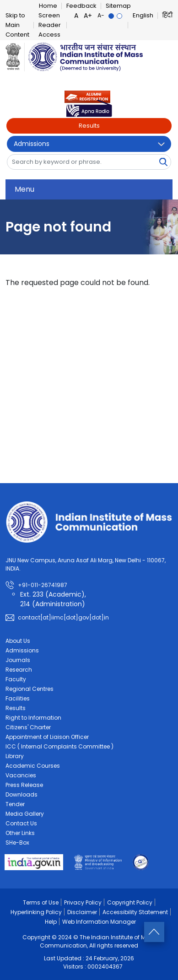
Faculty (16, 679)
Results (89, 126)
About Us (18, 641)
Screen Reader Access (50, 25)
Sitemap (118, 6)
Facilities (18, 698)
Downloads (22, 794)
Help (51, 922)
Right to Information (33, 718)
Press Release (24, 785)
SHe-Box (17, 843)
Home (48, 6)
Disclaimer (82, 912)
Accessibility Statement (135, 912)
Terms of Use (41, 902)
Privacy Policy (83, 902)
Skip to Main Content (17, 25)
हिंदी (167, 15)
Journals (18, 660)
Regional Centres (30, 689)
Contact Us (21, 823)
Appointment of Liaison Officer (47, 737)
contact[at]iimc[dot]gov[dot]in (63, 617)
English (143, 15)
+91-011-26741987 (43, 585)
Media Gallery (25, 814)
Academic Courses (33, 766)
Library (15, 756)
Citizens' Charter (28, 727)
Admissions (32, 144)
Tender (15, 804)
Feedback (81, 6)
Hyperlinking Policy (36, 912)
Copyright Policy (130, 902)
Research (19, 670)
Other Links (20, 833)
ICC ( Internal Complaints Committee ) (59, 746)
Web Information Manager (99, 922)
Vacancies (21, 775)
